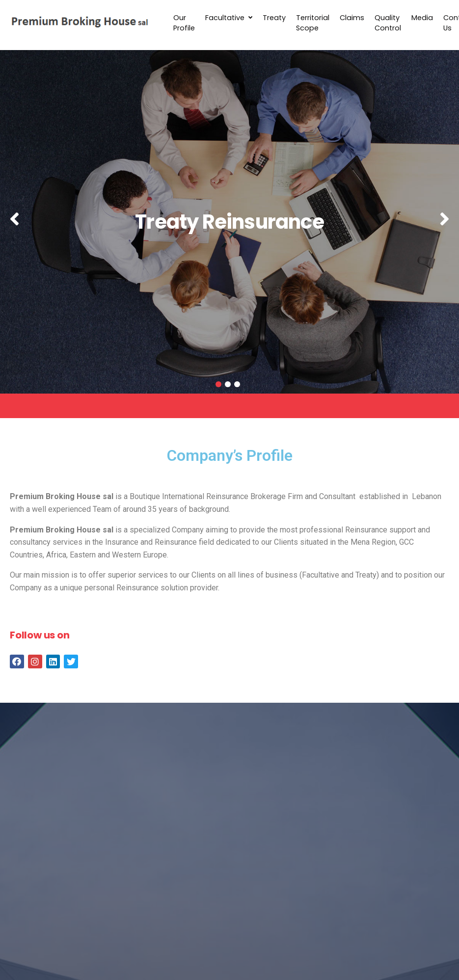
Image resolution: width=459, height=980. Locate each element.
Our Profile (184, 23)
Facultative (229, 18)
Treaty (274, 18)
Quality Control (388, 23)
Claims (352, 18)
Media (422, 18)
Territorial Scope (313, 23)
